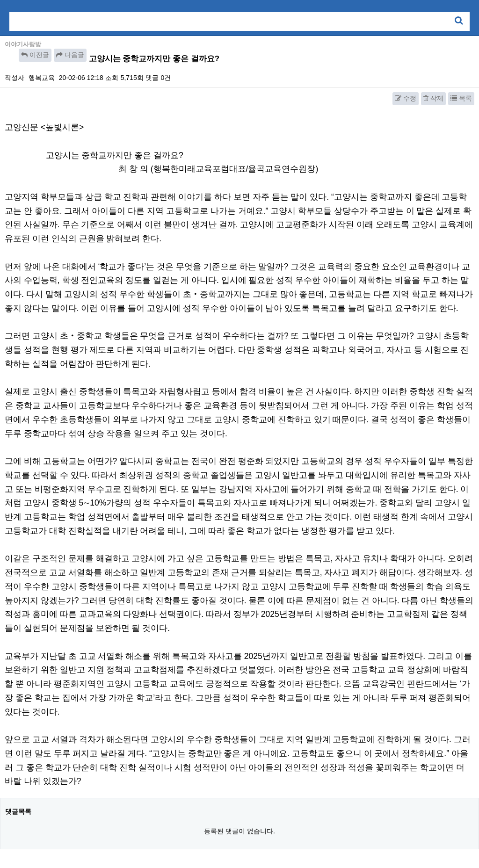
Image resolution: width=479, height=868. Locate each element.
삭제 (433, 98)
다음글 (70, 55)
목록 (461, 98)
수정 (406, 98)
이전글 (35, 55)
